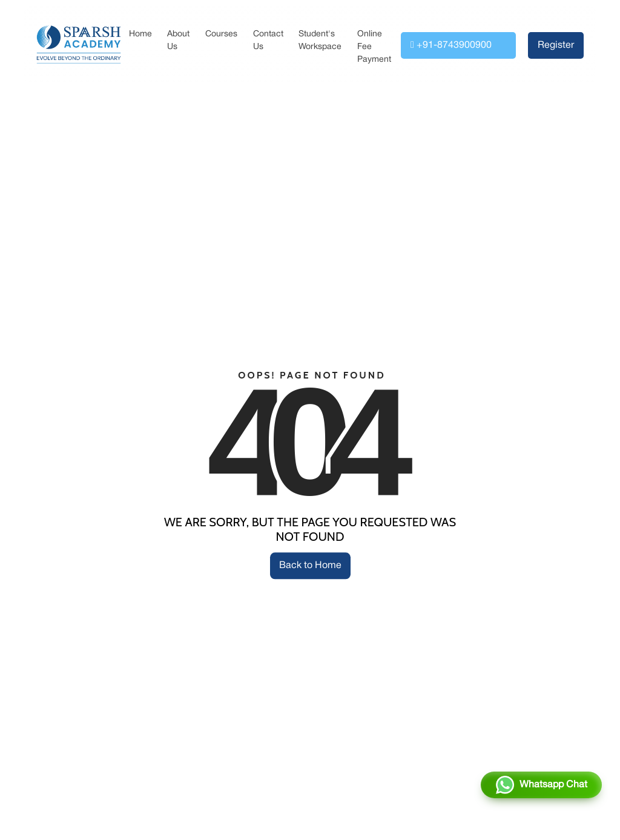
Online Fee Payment (374, 47)
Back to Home (310, 566)
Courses (221, 34)
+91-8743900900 (451, 45)
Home (140, 34)
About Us (178, 41)
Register (556, 45)
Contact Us (268, 41)
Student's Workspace (320, 41)
